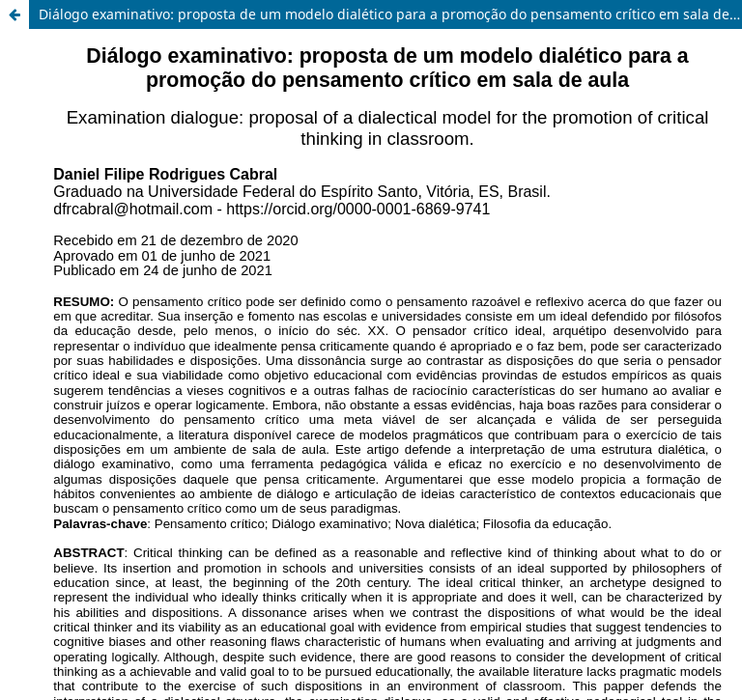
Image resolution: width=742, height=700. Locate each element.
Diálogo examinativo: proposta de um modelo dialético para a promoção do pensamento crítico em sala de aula (390, 14)
